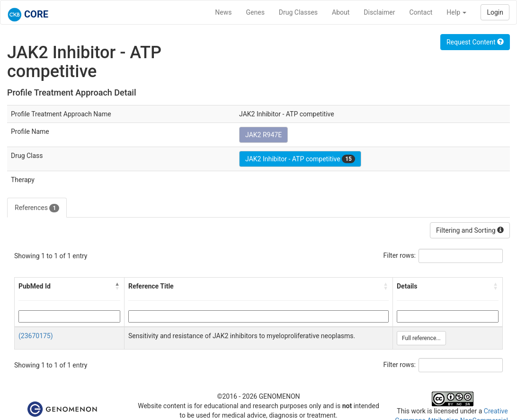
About (341, 12)
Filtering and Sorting (470, 230)
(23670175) (36, 336)
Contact (421, 12)
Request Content (475, 42)
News (223, 12)
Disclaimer (379, 12)
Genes (255, 12)
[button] (117, 286)
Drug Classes (298, 12)
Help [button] (456, 12)
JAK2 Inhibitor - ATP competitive (300, 159)
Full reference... (421, 338)
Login (495, 12)
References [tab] (37, 208)
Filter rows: (400, 255)
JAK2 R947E (263, 135)
